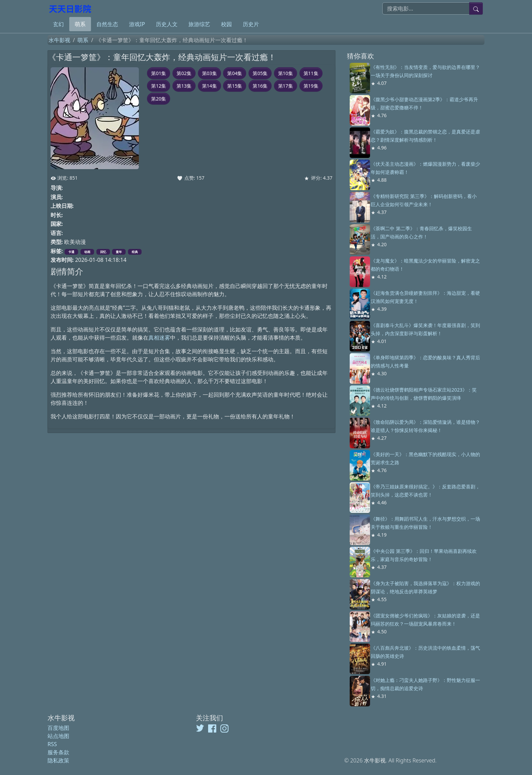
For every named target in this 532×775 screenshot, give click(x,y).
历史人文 (167, 24)
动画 (87, 252)
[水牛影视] (71, 8)
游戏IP (137, 24)
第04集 (235, 73)
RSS (52, 744)
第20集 (159, 99)
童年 (119, 252)
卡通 (71, 252)
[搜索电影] (426, 8)
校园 (226, 24)
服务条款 (58, 752)
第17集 (286, 86)
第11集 (311, 73)
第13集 (184, 86)
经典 (135, 252)
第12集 (159, 86)
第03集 (209, 73)
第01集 (159, 73)
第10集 (286, 73)
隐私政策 (58, 760)
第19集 (311, 86)
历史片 (251, 24)
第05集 (260, 73)
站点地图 (58, 736)
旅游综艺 (199, 24)
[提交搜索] (476, 8)
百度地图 (58, 728)
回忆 (103, 252)
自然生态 (107, 24)
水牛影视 (59, 40)
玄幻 (58, 24)
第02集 (184, 73)
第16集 (260, 86)
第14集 (209, 86)
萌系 (80, 24)
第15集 (235, 86)
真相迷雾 (159, 338)
